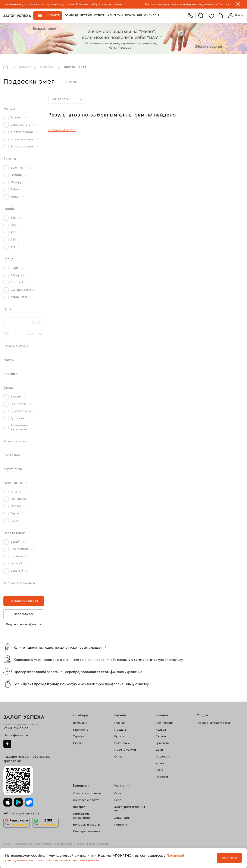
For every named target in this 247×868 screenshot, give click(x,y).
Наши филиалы (16, 735)
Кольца (161, 730)
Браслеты (162, 743)
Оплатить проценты (87, 794)
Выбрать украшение (106, 4)
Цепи (159, 750)
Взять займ (81, 723)
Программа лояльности (81, 816)
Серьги (161, 736)
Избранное (211, 16)
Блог (118, 800)
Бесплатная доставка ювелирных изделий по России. (46, 4)
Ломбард (71, 15)
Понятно (229, 858)
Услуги (100, 15)
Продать (120, 730)
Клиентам (115, 15)
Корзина (220, 16)
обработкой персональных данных (71, 860)
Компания (134, 15)
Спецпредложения (87, 831)
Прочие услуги (125, 750)
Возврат (79, 807)
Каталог (53, 15)
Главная (7, 67)
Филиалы (151, 15)
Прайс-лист (81, 730)
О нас (118, 757)
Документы (122, 818)
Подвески (47, 67)
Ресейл (86, 15)
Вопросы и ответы (86, 825)
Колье (160, 763)
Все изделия (164, 723)
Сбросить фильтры (62, 130)
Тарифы (79, 736)
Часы (159, 770)
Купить (119, 736)
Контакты (121, 825)
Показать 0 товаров (24, 601)
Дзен (7, 744)
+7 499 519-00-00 (16, 728)
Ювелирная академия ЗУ (130, 809)
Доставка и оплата (86, 800)
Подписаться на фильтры (24, 625)
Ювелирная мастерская (214, 723)
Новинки (162, 777)
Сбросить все (24, 614)
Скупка (78, 743)
